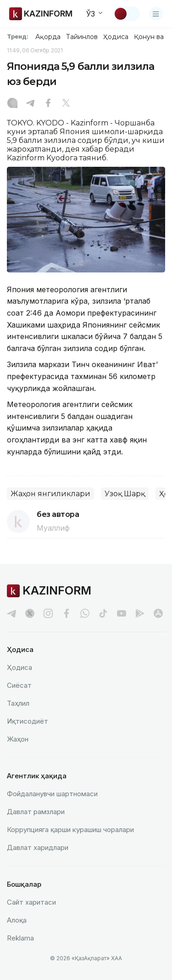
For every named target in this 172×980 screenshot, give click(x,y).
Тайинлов (82, 37)
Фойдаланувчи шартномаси (52, 794)
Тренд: (18, 36)
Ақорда (48, 37)
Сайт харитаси (31, 902)
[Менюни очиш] (156, 14)
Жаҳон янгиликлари (50, 494)
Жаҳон (18, 739)
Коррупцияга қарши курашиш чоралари (70, 830)
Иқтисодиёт (28, 721)
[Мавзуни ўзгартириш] (127, 14)
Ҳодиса (116, 37)
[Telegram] (30, 104)
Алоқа (17, 920)
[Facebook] (48, 104)
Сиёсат (19, 685)
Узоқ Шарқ (125, 494)
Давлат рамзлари (36, 812)
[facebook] (67, 613)
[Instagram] (12, 104)
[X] (66, 104)
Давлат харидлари (38, 847)
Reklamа (20, 938)
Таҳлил (18, 703)
